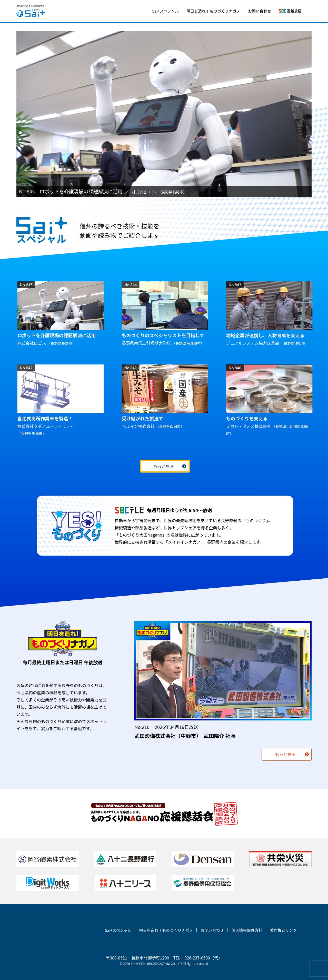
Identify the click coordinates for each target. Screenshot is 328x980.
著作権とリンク (283, 930)
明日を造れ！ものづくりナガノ (213, 11)
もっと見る (163, 466)
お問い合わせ (260, 11)
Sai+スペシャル (165, 11)
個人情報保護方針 (247, 930)
